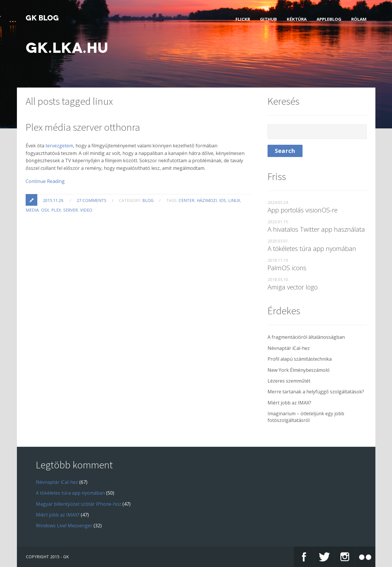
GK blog (42, 18)
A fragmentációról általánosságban (306, 337)
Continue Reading (45, 181)
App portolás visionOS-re (303, 210)
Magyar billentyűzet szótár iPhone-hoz (79, 504)
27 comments (92, 200)
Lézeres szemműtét (289, 381)
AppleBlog (329, 19)
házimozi (207, 200)
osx (45, 210)
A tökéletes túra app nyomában (312, 248)
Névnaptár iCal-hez (289, 348)
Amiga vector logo (293, 287)
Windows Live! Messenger (64, 526)
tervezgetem (59, 146)
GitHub (268, 19)
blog (148, 200)
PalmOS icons (287, 268)
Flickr (243, 19)
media (32, 210)
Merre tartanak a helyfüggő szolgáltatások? (316, 392)
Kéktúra (297, 19)
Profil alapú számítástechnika (300, 359)
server (71, 210)
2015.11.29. (53, 200)
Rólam (359, 19)
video (86, 210)
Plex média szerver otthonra (83, 127)
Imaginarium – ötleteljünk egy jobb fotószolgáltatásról (306, 417)
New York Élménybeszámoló (299, 370)
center (187, 200)
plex (56, 210)
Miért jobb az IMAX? (289, 403)
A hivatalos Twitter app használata (316, 229)
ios (223, 200)
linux (234, 200)
